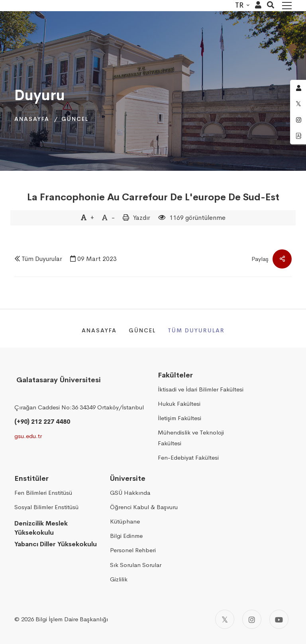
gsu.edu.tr (28, 436)
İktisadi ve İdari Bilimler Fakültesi (201, 389)
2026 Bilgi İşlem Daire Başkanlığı (65, 619)
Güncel (75, 119)
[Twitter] (225, 619)
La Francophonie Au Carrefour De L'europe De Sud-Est (153, 197)
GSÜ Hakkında (130, 493)
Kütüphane (125, 521)
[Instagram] (252, 619)
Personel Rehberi (133, 550)
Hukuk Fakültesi (179, 404)
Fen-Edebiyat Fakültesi (188, 457)
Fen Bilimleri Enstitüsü (43, 493)
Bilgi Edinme (126, 536)
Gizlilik (119, 579)
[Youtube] (279, 619)
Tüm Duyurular (42, 259)
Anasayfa (32, 119)
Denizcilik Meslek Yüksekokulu (41, 528)
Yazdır (142, 218)
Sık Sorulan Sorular (136, 565)
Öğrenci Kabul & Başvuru (144, 507)
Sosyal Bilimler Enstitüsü (46, 507)
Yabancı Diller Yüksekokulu (56, 544)
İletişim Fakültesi (179, 418)
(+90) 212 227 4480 (42, 422)
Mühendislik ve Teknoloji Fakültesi (191, 438)
